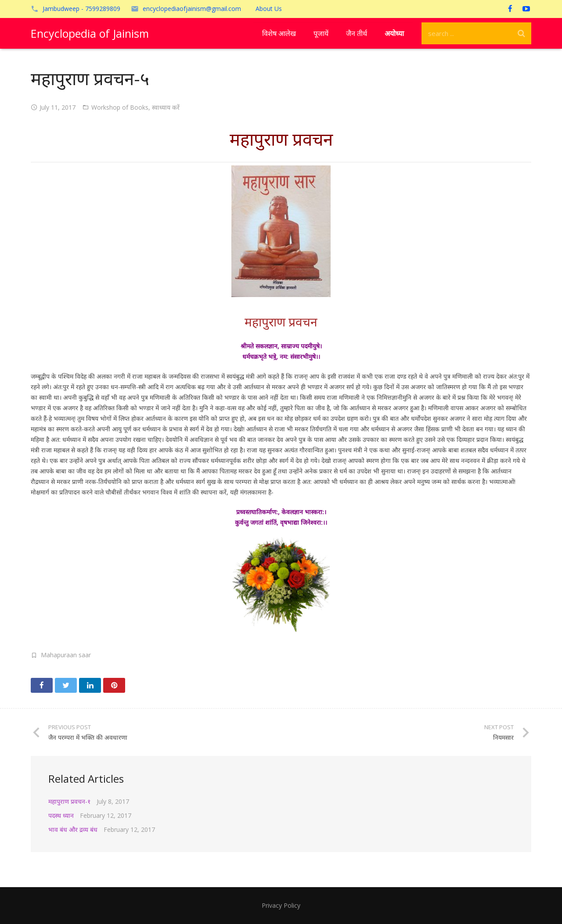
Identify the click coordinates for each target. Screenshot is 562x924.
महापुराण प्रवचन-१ (69, 801)
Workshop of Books (120, 107)
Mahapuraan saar (66, 655)
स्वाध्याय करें (166, 107)
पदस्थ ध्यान (61, 815)
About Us (269, 9)
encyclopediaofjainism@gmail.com (192, 9)
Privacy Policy (281, 905)
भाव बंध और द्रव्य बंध (73, 829)
